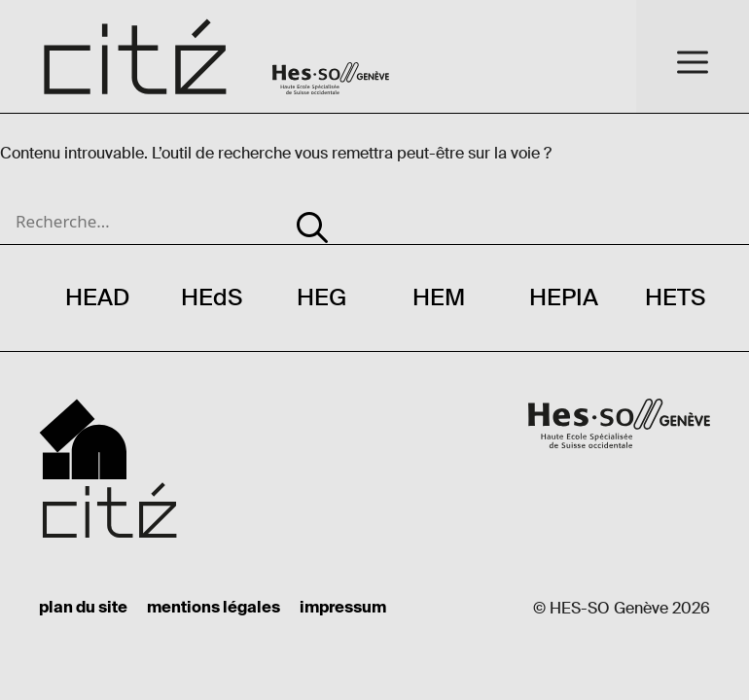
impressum (343, 609)
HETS (675, 297)
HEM (439, 297)
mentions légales (214, 609)
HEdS (212, 297)
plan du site (83, 609)
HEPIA (564, 297)
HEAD (97, 297)
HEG (321, 297)
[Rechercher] (312, 215)
